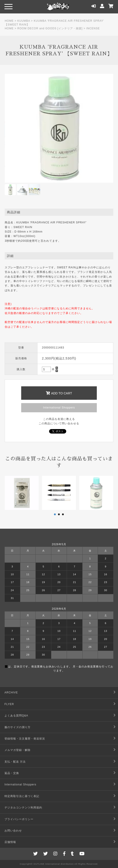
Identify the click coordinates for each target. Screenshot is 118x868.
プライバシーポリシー (19, 819)
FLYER (9, 704)
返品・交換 (12, 773)
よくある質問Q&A (16, 716)
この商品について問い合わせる (59, 423)
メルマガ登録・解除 (18, 750)
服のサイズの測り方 (18, 727)
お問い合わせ (13, 831)
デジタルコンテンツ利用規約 (23, 808)
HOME (9, 21)
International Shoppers (59, 408)
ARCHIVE (11, 693)
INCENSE (93, 28)
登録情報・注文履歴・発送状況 (25, 739)
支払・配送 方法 (15, 762)
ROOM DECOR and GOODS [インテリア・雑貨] (50, 28)
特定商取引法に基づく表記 (22, 796)
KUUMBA (24, 21)
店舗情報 (10, 842)
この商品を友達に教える (59, 419)
